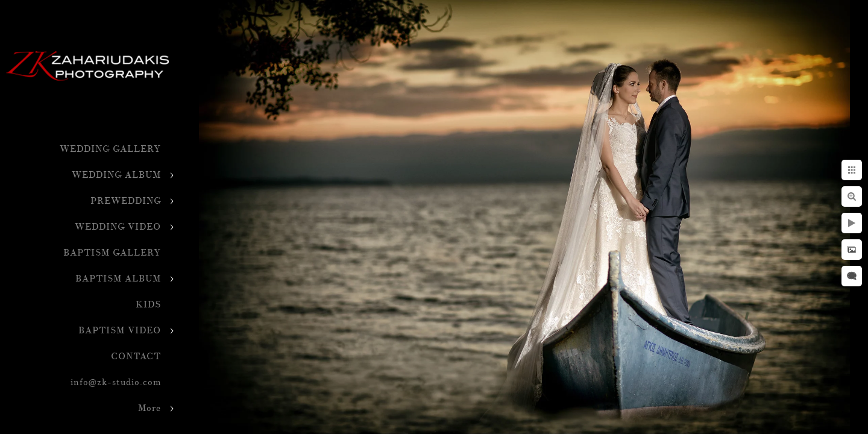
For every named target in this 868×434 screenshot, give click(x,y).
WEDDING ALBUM (116, 175)
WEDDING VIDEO (118, 227)
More (149, 408)
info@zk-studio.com (116, 382)
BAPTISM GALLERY (112, 253)
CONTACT (136, 357)
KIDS (148, 305)
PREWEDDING (126, 201)
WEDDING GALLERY (110, 149)
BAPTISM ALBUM (118, 279)
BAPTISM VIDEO (120, 331)
